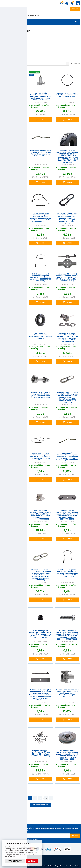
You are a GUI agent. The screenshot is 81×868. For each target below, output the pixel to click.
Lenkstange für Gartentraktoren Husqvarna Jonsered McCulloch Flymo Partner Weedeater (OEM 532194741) (14, 514)
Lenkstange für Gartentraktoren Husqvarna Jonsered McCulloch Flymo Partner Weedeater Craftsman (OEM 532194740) (67, 457)
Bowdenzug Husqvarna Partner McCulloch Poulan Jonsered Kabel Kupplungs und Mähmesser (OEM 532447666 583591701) (67, 573)
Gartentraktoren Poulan (33, 15)
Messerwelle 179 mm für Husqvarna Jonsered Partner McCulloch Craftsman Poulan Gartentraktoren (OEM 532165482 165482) (14, 634)
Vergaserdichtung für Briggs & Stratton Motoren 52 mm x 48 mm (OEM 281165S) (67, 95)
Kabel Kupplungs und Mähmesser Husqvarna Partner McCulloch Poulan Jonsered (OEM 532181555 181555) (40, 457)
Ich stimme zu (32, 861)
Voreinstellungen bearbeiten (15, 861)
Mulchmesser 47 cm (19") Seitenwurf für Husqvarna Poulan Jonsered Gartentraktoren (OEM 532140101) (14, 337)
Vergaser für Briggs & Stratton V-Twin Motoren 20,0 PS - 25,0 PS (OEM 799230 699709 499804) (40, 753)
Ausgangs (6, 64)
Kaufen (15, 120)
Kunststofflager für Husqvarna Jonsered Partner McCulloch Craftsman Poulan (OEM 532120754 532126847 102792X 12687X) (40, 634)
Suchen (75, 9)
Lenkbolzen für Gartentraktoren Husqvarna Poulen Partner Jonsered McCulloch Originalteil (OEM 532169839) (14, 754)
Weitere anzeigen (41, 805)
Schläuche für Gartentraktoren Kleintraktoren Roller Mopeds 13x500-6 (40, 336)
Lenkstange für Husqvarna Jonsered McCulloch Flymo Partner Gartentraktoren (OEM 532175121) (40, 153)
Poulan (20, 15)
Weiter (51, 798)
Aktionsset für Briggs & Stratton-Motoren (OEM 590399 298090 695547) (14, 95)
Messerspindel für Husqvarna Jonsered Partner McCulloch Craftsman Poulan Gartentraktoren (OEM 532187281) (67, 693)
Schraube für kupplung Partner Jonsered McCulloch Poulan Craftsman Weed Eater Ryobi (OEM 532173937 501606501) (14, 457)
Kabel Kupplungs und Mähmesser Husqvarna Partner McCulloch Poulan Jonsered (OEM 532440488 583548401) (40, 277)
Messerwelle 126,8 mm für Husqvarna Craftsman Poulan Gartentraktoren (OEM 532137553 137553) (41, 395)
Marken (13, 15)
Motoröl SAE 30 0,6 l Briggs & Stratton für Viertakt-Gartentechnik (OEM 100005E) (14, 153)
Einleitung (4, 15)
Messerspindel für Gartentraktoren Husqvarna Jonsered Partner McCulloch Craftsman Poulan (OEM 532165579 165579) (40, 96)
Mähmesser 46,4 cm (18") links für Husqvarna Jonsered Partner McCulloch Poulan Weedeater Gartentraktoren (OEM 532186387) (67, 277)
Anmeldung (67, 4)
